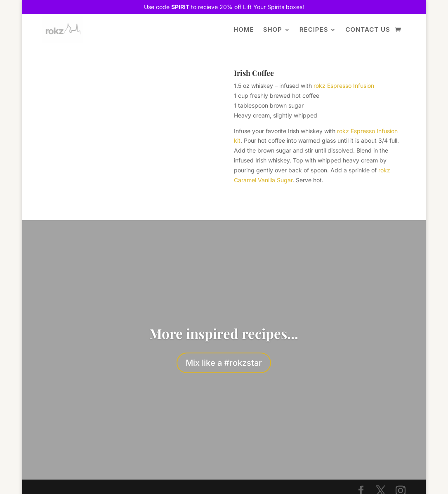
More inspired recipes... (224, 333)
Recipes (314, 29)
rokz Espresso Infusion (344, 86)
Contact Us (368, 29)
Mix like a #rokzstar (224, 363)
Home (244, 29)
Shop (273, 29)
